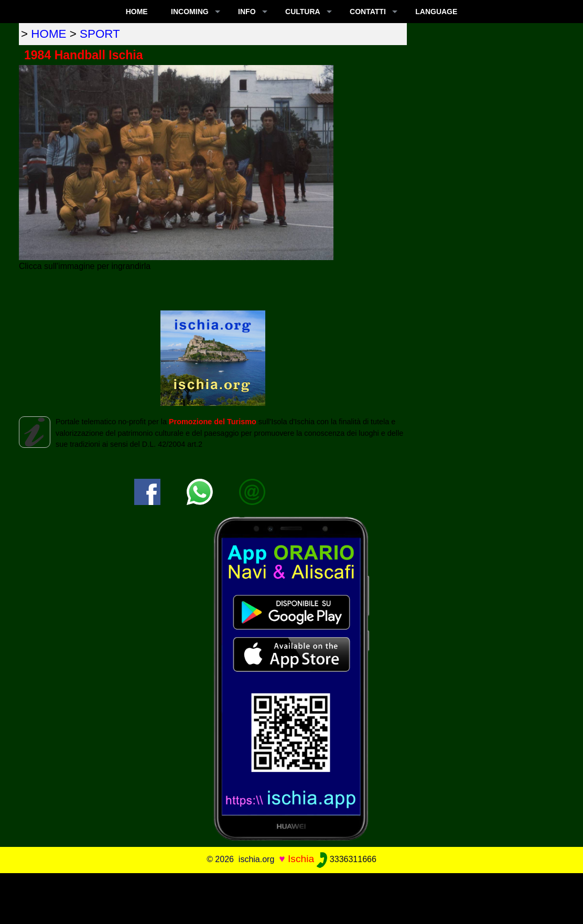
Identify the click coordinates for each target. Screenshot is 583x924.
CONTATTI (368, 12)
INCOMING (190, 12)
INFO (247, 12)
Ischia (301, 859)
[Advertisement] (291, 897)
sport (100, 34)
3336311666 (346, 859)
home (48, 34)
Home (137, 12)
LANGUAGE (436, 12)
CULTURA (303, 12)
